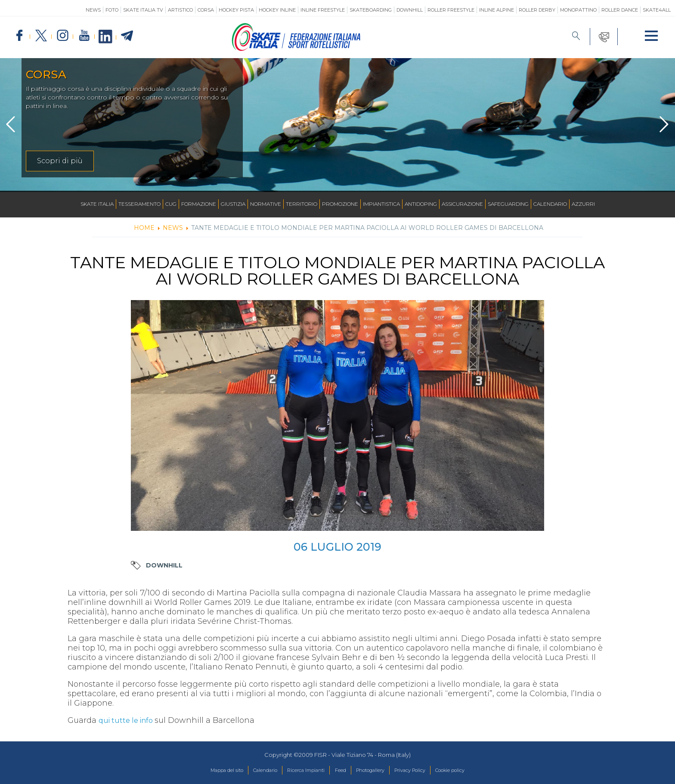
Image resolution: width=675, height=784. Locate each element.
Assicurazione (462, 204)
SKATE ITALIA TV (143, 10)
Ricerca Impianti (299, 771)
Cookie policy (471, 771)
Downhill (410, 10)
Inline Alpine (497, 10)
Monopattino (578, 10)
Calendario (550, 204)
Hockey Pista (236, 10)
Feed (340, 771)
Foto (112, 10)
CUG (171, 204)
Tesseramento (139, 204)
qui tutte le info (129, 720)
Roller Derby (537, 10)
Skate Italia (97, 204)
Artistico (180, 10)
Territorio (302, 204)
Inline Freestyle (323, 10)
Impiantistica (381, 204)
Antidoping (421, 204)
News (93, 10)
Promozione (340, 204)
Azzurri (583, 204)
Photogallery (375, 771)
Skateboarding (371, 10)
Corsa (206, 10)
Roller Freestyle (451, 10)
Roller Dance (620, 10)
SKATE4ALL (657, 10)
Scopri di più (60, 161)
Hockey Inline (277, 10)
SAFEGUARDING (508, 204)
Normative (266, 204)
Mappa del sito (206, 771)
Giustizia (233, 204)
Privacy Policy (423, 771)
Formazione (199, 204)
